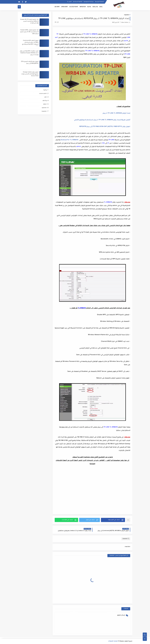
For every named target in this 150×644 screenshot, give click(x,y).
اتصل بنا (69, 2)
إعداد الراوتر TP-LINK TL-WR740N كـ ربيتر (116, 113)
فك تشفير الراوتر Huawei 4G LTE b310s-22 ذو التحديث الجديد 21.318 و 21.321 (29, 21)
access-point (43, 94)
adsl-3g (45, 101)
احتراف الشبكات (113, 641)
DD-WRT (57, 7)
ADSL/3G (95, 7)
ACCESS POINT (74, 7)
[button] (113, 520)
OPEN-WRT (65, 7)
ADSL (101, 7)
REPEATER (83, 7)
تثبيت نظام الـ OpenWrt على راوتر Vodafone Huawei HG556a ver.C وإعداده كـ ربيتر (29, 53)
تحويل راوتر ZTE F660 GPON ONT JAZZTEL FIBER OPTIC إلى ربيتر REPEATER (105, 127)
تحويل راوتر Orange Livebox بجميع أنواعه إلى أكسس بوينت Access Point (30, 74)
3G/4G (89, 7)
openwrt (44, 108)
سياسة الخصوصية (89, 2)
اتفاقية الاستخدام (78, 2)
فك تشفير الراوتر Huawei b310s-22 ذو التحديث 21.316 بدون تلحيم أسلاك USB (29, 32)
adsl (46, 97)
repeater (127, 15)
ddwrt (45, 104)
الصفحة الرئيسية (99, 2)
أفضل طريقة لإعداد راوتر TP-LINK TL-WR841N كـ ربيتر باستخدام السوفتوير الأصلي (102, 120)
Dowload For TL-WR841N (69, 140)
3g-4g (45, 90)
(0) (57, 22)
